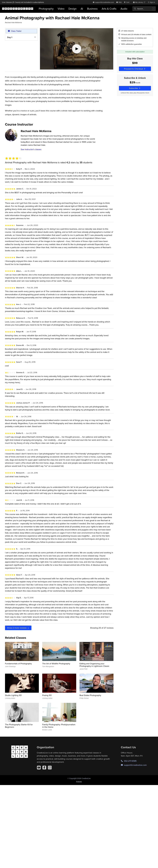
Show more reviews (18, 628)
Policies (79, 782)
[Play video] (77, 49)
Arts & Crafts (109, 9)
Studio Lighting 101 (13, 695)
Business (92, 9)
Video (61, 9)
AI (82, 9)
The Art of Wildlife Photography (56, 664)
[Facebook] (44, 768)
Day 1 (10, 37)
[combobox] (144, 9)
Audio (124, 9)
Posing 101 (47, 695)
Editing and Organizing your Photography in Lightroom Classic (94, 665)
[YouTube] (39, 768)
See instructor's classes (31, 149)
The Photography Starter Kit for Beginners (19, 726)
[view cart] (127, 2)
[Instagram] (50, 768)
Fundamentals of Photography (18, 664)
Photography (46, 9)
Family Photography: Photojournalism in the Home (59, 726)
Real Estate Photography (90, 695)
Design (73, 9)
